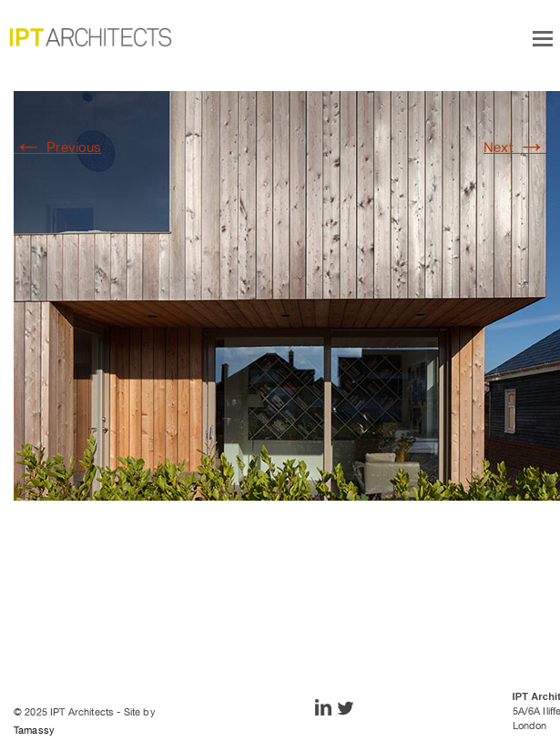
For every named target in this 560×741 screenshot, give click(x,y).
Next (515, 147)
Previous (58, 147)
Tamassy (34, 730)
